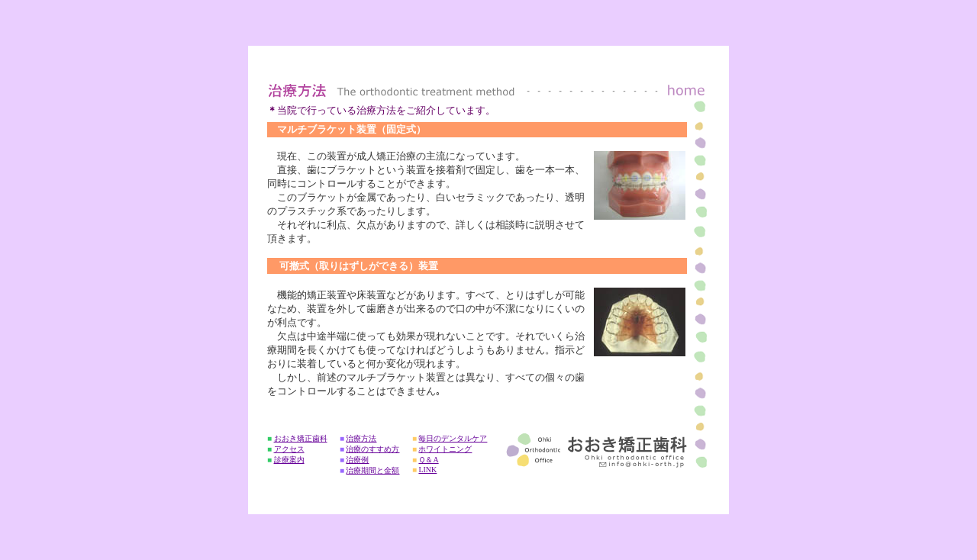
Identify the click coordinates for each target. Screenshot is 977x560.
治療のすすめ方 (372, 449)
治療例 (357, 460)
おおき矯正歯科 (301, 438)
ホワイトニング (445, 449)
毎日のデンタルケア (453, 438)
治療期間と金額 (372, 470)
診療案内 (289, 460)
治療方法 (361, 438)
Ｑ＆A (428, 460)
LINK (427, 470)
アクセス (289, 449)
